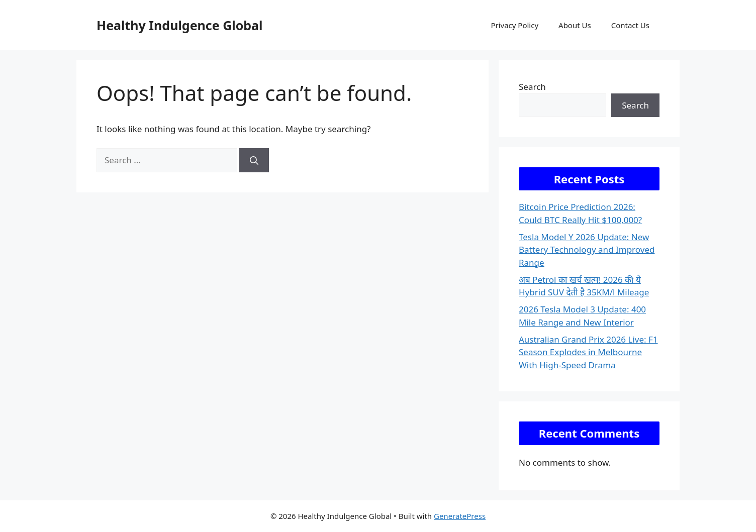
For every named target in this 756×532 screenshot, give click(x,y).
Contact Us (630, 25)
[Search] (254, 160)
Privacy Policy (514, 25)
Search (532, 87)
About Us (575, 25)
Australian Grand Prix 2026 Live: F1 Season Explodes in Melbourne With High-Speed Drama (588, 352)
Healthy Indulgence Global (180, 25)
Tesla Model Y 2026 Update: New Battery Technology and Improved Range (587, 250)
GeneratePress (460, 516)
